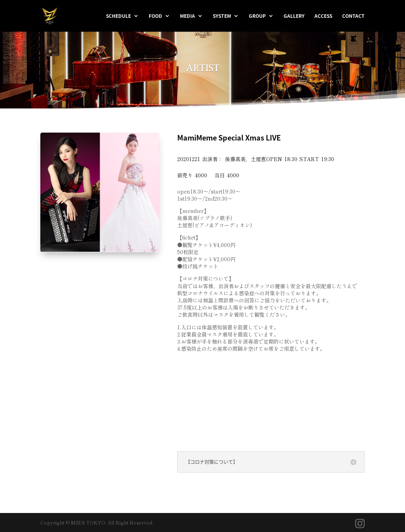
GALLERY (294, 16)
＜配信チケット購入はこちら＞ (233, 399)
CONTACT (353, 16)
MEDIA (187, 16)
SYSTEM (222, 16)
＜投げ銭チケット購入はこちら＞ (237, 425)
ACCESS (323, 16)
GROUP (257, 16)
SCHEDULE (118, 16)
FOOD (155, 16)
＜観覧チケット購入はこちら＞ (233, 373)
